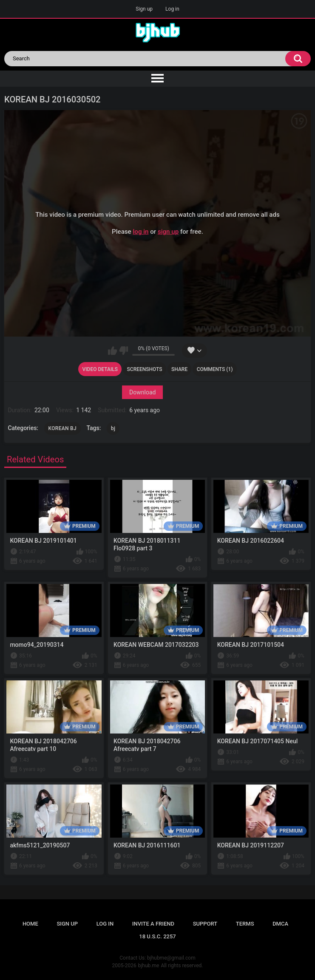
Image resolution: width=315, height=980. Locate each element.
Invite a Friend (153, 924)
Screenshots (145, 369)
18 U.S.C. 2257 (157, 936)
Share (179, 369)
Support (205, 924)
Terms (245, 924)
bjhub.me (149, 966)
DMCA (280, 924)
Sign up (144, 9)
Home (30, 924)
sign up (168, 232)
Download (142, 392)
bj (113, 428)
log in (140, 232)
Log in (172, 9)
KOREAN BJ (62, 428)
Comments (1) (215, 369)
